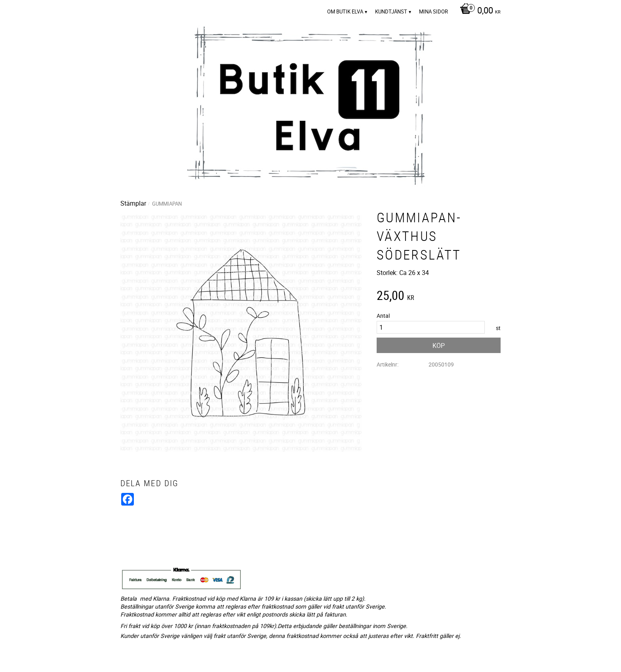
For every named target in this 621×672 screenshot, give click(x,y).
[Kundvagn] (478, 11)
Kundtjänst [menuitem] (391, 11)
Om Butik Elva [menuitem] (345, 11)
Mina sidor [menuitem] (433, 11)
